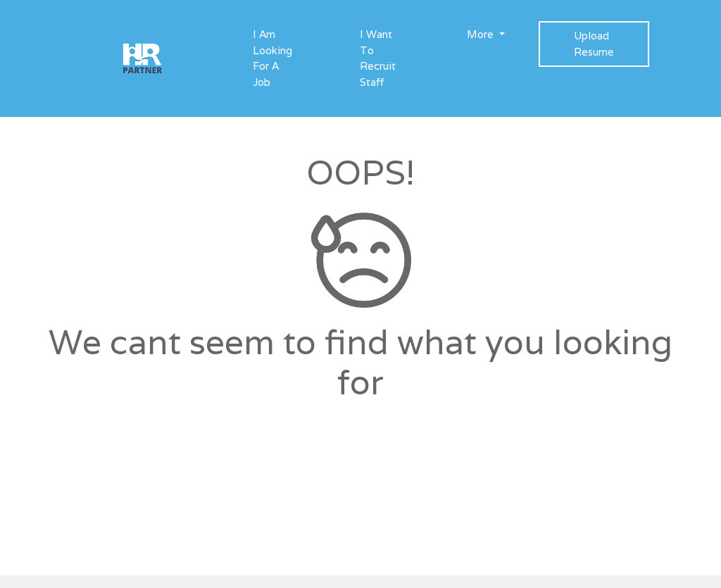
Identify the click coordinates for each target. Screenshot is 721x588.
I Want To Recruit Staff (378, 58)
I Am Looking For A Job (272, 58)
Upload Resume (594, 44)
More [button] (482, 34)
